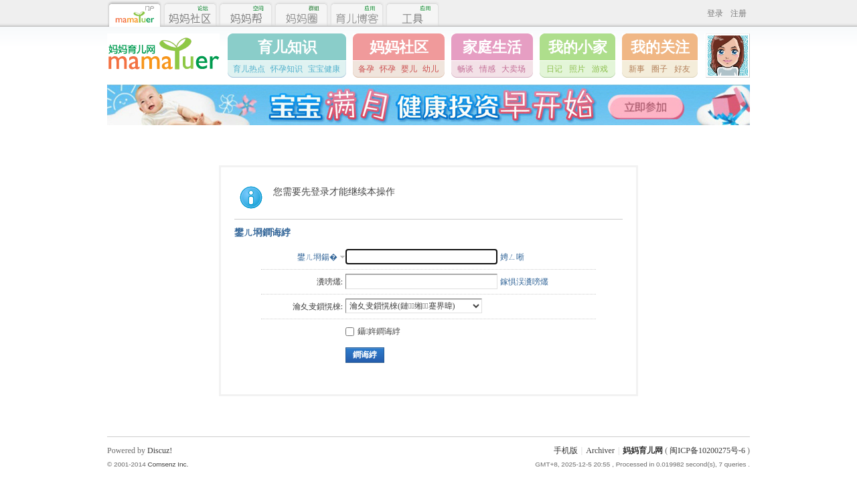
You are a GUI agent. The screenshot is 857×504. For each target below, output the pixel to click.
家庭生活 (492, 47)
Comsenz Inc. (168, 464)
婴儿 (409, 69)
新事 (637, 69)
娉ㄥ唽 (512, 257)
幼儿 (431, 69)
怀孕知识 (287, 69)
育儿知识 (287, 47)
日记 (554, 69)
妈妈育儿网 (643, 450)
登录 (715, 13)
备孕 (366, 69)
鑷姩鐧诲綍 (373, 331)
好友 (682, 69)
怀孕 (388, 69)
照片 (577, 69)
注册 (738, 13)
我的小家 (578, 47)
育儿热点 (249, 69)
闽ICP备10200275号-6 (707, 450)
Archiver (600, 450)
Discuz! (160, 450)
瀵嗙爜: (330, 282)
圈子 (659, 69)
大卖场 (514, 69)
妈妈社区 (399, 47)
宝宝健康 (324, 69)
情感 (487, 69)
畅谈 (465, 69)
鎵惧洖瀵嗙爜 (524, 282)
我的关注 (660, 47)
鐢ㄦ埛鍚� (317, 257)
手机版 (566, 450)
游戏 (600, 69)
